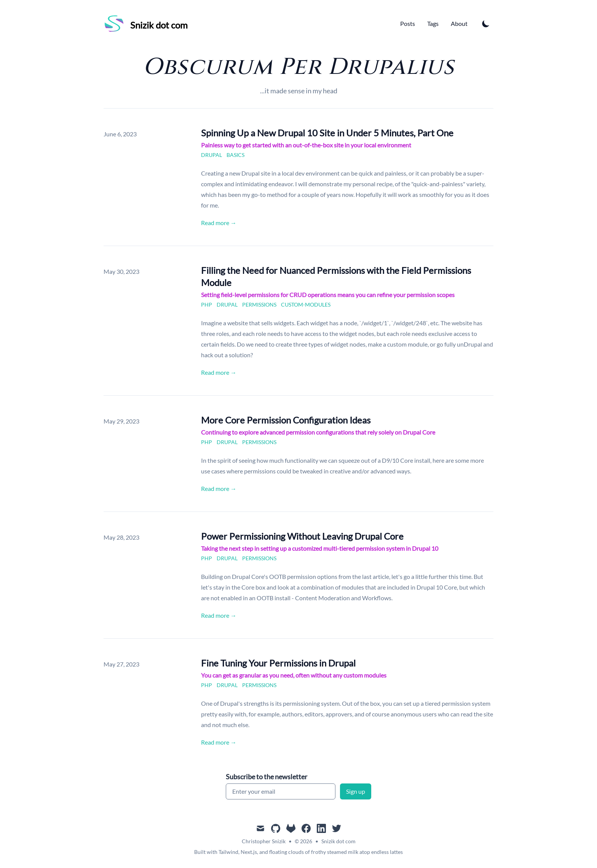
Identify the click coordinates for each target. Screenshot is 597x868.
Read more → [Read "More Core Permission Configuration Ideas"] (219, 488)
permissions (259, 305)
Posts (408, 23)
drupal (212, 155)
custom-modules (306, 305)
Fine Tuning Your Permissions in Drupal (278, 663)
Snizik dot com (338, 841)
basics (235, 155)
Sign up (356, 791)
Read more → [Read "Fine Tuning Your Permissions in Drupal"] (219, 742)
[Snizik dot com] (146, 24)
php (207, 305)
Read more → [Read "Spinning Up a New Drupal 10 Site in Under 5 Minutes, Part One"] (219, 223)
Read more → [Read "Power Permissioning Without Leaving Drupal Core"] (219, 615)
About (459, 23)
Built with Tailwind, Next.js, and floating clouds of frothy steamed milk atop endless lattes (298, 852)
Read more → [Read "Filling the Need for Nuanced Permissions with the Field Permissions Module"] (219, 372)
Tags (433, 23)
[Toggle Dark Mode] (486, 24)
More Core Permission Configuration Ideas (286, 420)
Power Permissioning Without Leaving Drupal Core (302, 536)
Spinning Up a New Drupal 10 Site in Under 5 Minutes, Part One (327, 133)
